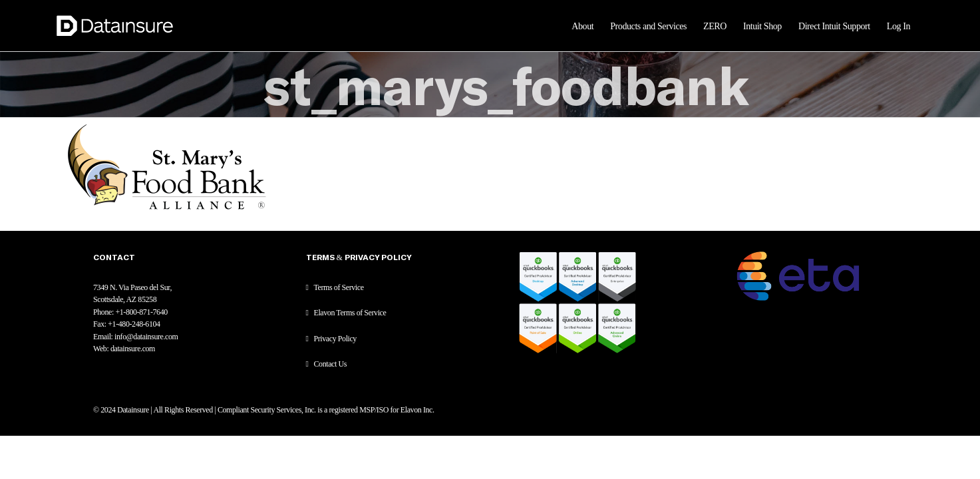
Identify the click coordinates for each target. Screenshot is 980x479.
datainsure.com (133, 349)
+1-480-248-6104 (134, 324)
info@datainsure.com (146, 337)
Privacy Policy (335, 339)
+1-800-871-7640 (141, 312)
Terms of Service (339, 287)
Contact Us (330, 364)
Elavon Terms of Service (350, 313)
